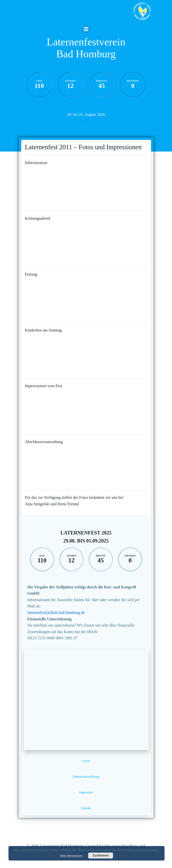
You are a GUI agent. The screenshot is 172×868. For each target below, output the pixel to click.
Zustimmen (101, 856)
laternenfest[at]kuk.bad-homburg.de (56, 612)
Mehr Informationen (71, 856)
